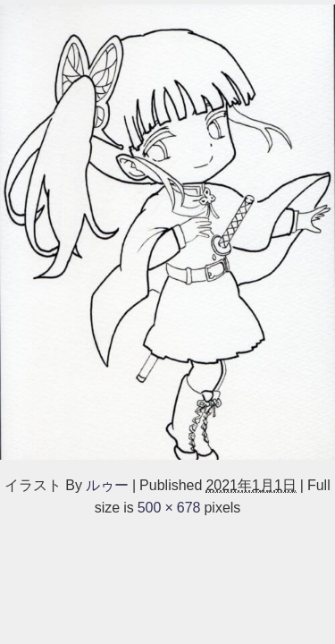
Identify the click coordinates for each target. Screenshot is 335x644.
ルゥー (107, 485)
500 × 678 (169, 507)
